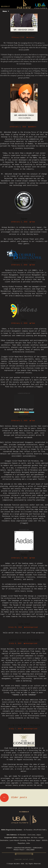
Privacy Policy (19, 850)
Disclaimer (30, 850)
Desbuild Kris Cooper (24, 262)
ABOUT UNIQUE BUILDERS (24, 640)
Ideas (24, 320)
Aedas (24, 555)
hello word (24, 624)
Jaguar (24, 219)
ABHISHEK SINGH (24, 124)
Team (33, 222)
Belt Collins (24, 417)
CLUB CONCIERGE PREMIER (24, 725)
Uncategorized (32, 627)
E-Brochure (37, 848)
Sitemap (9, 848)
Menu (5, 11)
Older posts (13, 797)
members (31, 37)
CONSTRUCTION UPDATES (22, 848)
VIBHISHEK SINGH (24, 34)
